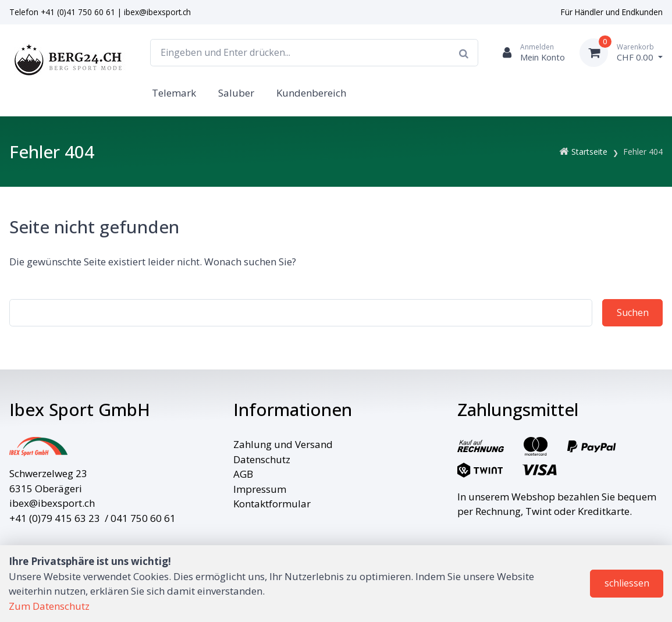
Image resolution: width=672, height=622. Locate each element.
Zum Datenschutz (49, 606)
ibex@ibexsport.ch (157, 12)
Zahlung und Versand (283, 444)
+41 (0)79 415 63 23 (55, 518)
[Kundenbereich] (529, 53)
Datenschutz (262, 459)
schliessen (627, 583)
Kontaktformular (272, 504)
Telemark (174, 93)
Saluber (236, 93)
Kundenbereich (311, 93)
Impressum (260, 489)
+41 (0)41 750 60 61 (78, 12)
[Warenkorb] (621, 53)
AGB (243, 474)
